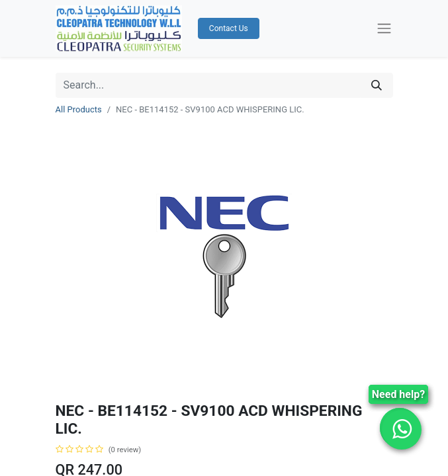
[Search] (377, 85)
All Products (79, 109)
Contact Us (229, 28)
